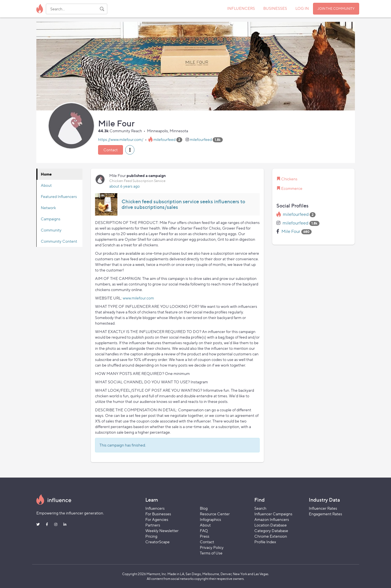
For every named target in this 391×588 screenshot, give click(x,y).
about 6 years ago (125, 186)
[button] (130, 150)
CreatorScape (157, 542)
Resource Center (215, 514)
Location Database (271, 525)
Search (260, 508)
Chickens (289, 179)
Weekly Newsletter (162, 531)
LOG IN (302, 8)
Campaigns (51, 219)
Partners (153, 525)
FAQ (204, 531)
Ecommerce (292, 188)
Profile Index (265, 542)
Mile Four (291, 231)
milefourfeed (164, 139)
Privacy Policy (212, 547)
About (46, 185)
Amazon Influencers (272, 519)
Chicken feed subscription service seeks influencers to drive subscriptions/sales (183, 204)
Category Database (271, 531)
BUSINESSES (275, 8)
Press (205, 536)
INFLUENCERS (241, 8)
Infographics (210, 519)
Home (46, 174)
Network (48, 208)
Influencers (155, 508)
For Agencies (157, 519)
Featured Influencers (59, 196)
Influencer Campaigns (273, 514)
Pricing (151, 536)
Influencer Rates (323, 508)
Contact (111, 150)
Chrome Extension (271, 536)
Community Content (59, 241)
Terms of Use (211, 553)
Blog (204, 508)
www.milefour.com (138, 298)
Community (51, 230)
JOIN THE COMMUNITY (336, 9)
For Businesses (158, 514)
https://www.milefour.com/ (121, 139)
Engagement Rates (325, 514)
